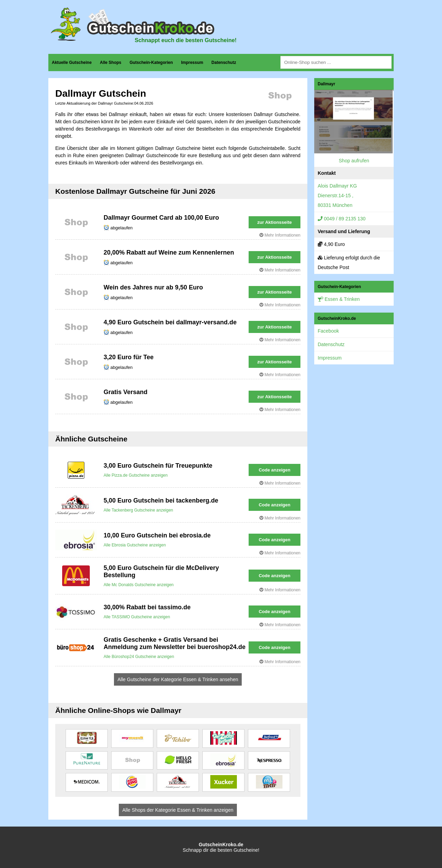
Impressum (192, 63)
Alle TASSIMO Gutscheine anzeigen (137, 617)
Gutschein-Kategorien (151, 63)
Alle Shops (110, 63)
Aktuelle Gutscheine (72, 63)
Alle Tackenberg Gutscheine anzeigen (138, 510)
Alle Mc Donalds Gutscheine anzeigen (139, 585)
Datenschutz (224, 63)
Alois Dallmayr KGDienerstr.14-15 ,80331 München (337, 195)
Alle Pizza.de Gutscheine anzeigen (136, 475)
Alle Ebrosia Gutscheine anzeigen (135, 545)
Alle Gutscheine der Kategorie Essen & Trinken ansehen (178, 679)
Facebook (328, 331)
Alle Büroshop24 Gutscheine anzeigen (139, 657)
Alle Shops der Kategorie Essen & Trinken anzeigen (178, 810)
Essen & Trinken (339, 299)
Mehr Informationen (280, 235)
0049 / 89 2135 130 (342, 219)
